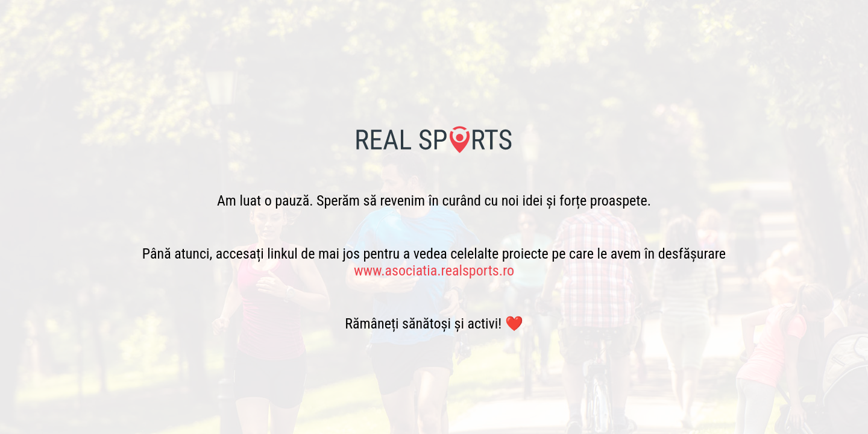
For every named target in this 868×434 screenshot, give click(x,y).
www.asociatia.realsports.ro (434, 271)
